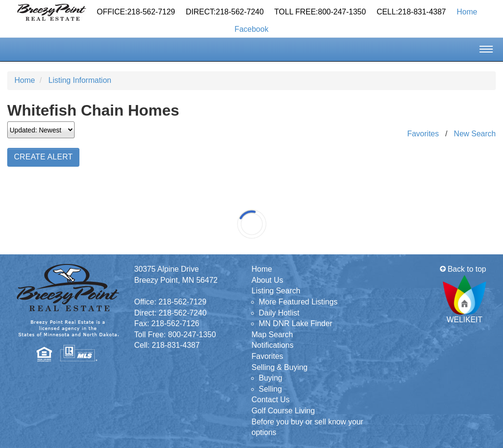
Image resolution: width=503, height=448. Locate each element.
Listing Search (276, 291)
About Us (268, 280)
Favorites (423, 134)
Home (467, 12)
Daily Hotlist (279, 313)
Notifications (273, 345)
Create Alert (43, 157)
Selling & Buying (280, 367)
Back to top (463, 269)
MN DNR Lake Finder (296, 323)
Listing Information (80, 80)
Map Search (272, 335)
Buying (271, 378)
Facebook (251, 29)
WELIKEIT (464, 299)
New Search (475, 134)
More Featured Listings (298, 302)
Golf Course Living (284, 411)
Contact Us (271, 400)
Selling (271, 389)
